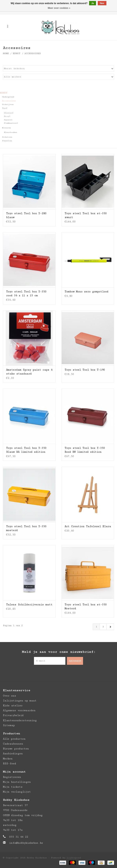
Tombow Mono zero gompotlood (86, 292)
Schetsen (7, 137)
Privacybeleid (13, 715)
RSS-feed (10, 764)
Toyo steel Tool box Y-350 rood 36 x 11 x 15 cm (26, 294)
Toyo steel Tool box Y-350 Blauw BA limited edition (26, 450)
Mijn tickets (13, 787)
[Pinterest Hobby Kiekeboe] (58, 673)
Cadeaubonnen (13, 744)
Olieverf (9, 113)
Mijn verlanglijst (17, 792)
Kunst (17, 53)
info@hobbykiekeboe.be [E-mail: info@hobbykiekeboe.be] (26, 843)
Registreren (12, 777)
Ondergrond (8, 97)
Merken (8, 759)
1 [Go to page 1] (96, 627)
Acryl (7, 116)
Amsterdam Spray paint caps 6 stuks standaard (29, 372)
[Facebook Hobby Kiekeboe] (51, 673)
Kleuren (6, 128)
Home (6, 53)
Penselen (7, 141)
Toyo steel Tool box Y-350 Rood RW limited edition (85, 450)
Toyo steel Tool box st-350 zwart (86, 215)
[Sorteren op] (58, 69)
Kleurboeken (11, 132)
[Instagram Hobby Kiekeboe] (66, 673)
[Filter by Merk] (58, 77)
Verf (5, 108)
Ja (93, 3)
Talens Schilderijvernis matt (29, 605)
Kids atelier (13, 706)
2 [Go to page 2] (103, 627)
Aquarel (8, 120)
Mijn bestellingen (17, 782)
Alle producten (14, 739)
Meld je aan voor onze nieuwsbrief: (59, 652)
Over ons (10, 696)
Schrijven (8, 104)
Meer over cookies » (59, 8)
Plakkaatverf (11, 123)
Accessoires (33, 53)
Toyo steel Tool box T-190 (85, 370)
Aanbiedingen (13, 754)
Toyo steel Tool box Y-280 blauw (26, 215)
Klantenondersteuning (20, 720)
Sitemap (9, 725)
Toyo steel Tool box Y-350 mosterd (26, 528)
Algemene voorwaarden (19, 710)
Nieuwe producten (16, 749)
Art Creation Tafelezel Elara (88, 526)
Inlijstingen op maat (20, 701)
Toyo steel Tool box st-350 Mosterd (86, 607)
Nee (102, 3)
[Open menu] (8, 26)
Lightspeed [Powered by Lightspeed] (74, 858)
